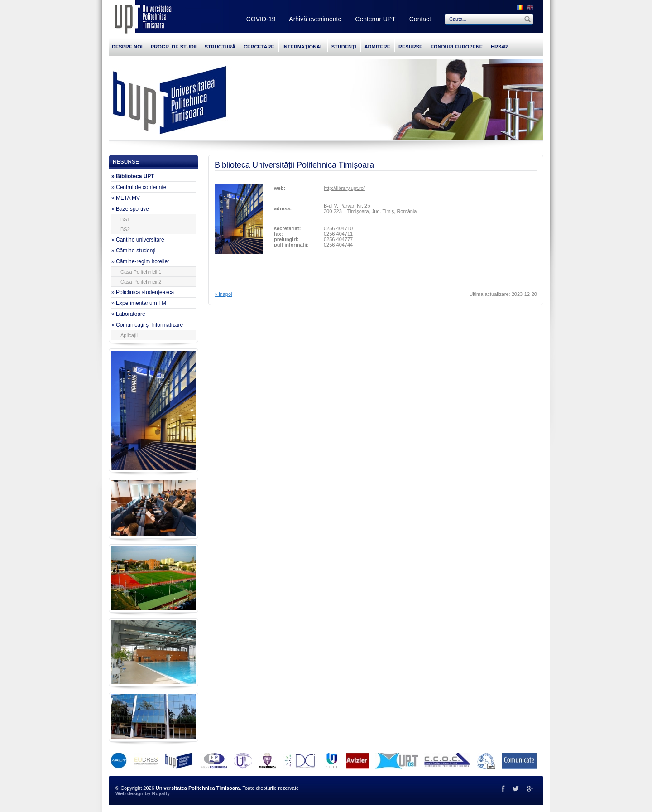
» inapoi (223, 294)
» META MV (126, 198)
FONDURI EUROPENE (457, 47)
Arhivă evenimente (315, 19)
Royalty (161, 793)
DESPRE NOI (127, 47)
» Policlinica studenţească (143, 292)
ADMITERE (377, 47)
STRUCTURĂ (220, 47)
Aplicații (129, 335)
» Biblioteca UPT (133, 176)
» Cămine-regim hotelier (140, 261)
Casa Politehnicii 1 (141, 272)
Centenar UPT (375, 19)
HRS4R (499, 47)
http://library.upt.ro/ (344, 188)
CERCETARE (259, 47)
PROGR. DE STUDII (174, 47)
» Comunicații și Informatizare (147, 325)
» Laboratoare (128, 314)
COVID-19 (261, 19)
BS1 (125, 219)
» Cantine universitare (138, 240)
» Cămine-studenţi (133, 251)
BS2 (125, 229)
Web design (129, 793)
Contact (420, 19)
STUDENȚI (344, 47)
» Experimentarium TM (139, 303)
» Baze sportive (130, 209)
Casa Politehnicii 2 (141, 282)
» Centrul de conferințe (139, 187)
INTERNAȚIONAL (303, 47)
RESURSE (410, 47)
